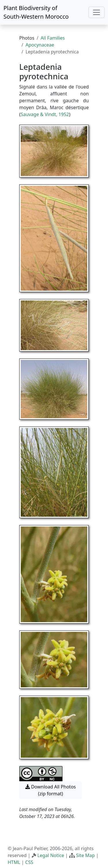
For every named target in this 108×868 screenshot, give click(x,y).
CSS (29, 862)
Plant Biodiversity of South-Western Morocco (36, 12)
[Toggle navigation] (96, 12)
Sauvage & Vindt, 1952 (45, 114)
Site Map (85, 855)
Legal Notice (51, 855)
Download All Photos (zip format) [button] (51, 790)
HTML (14, 862)
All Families (53, 38)
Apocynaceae (40, 45)
